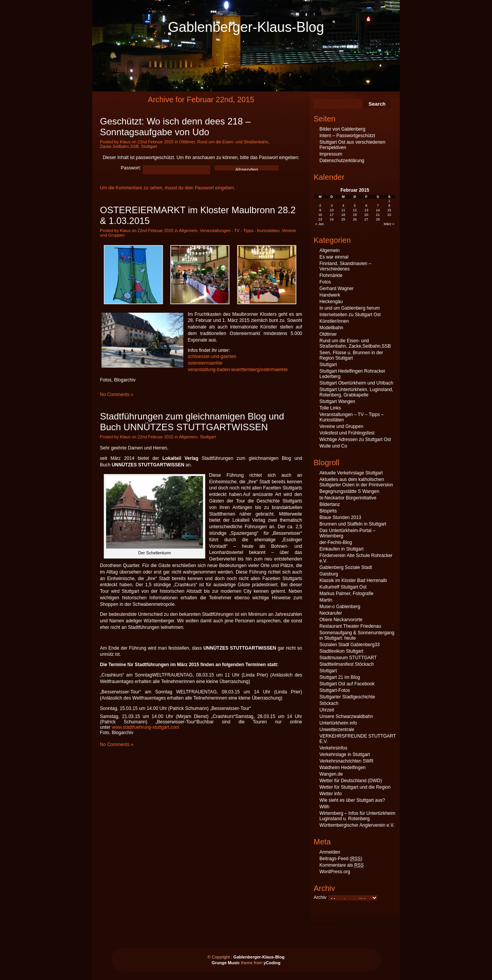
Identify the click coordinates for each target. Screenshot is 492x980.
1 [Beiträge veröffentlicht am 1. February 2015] (389, 201)
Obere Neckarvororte (341, 620)
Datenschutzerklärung (342, 161)
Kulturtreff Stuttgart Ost (343, 587)
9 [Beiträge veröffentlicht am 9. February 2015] (320, 210)
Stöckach (329, 703)
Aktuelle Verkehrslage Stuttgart (351, 473)
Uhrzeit (327, 710)
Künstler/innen (334, 321)
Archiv (320, 897)
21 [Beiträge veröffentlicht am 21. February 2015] (378, 215)
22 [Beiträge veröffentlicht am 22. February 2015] (389, 215)
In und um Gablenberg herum (350, 308)
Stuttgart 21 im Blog (340, 677)
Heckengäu (331, 302)
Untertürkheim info (338, 723)
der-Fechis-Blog (336, 542)
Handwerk (330, 295)
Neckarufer (331, 613)
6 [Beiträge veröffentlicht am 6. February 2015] (366, 206)
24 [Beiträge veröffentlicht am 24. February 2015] (332, 219)
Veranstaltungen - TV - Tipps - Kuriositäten (240, 230)
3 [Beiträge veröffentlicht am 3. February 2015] (332, 206)
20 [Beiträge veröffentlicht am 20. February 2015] (366, 215)
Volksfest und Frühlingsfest (347, 433)
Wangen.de (331, 774)
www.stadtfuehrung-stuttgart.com (145, 727)
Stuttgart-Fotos (335, 690)
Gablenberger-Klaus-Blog (246, 27)
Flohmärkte (331, 275)
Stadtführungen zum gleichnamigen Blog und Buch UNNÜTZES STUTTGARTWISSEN (192, 422)
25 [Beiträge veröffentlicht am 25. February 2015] (343, 219)
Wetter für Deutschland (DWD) (351, 781)
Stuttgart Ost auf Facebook (347, 684)
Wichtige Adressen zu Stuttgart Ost (355, 439)
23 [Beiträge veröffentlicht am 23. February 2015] (320, 219)
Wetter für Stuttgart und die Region (355, 787)
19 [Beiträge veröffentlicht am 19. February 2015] (355, 215)
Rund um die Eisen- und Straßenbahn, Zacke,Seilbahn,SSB (355, 343)
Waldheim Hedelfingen (342, 768)
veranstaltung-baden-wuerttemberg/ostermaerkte (238, 370)
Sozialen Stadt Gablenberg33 (350, 645)
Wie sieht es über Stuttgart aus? (352, 800)
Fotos (325, 282)
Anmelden (330, 852)
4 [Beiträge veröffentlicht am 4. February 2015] (343, 206)
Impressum (331, 154)
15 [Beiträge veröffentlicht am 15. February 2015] (389, 210)
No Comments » (117, 395)
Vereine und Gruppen (341, 426)
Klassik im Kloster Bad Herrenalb (353, 580)
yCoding (272, 963)
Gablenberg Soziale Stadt (346, 567)
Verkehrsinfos (333, 748)
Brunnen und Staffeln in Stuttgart (353, 524)
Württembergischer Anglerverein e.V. (357, 825)
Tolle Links (330, 408)
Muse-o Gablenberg (340, 607)
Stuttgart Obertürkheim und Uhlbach (356, 383)
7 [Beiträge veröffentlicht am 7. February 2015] (378, 206)
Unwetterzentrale (337, 730)
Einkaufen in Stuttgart (342, 549)
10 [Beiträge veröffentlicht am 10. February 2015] (332, 210)
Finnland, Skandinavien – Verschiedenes (345, 266)
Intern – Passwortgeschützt (347, 136)
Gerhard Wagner (337, 289)
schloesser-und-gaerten (212, 357)
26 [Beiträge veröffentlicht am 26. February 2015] (355, 219)
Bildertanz (330, 504)
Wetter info (331, 794)
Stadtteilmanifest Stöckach (347, 664)
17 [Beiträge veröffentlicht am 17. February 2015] (332, 215)
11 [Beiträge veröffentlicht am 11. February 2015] (343, 210)
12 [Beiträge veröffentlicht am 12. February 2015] (355, 210)
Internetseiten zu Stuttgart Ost (350, 315)
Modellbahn (331, 328)
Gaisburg (329, 574)
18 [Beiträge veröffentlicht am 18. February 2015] (343, 215)
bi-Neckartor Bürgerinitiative (348, 498)
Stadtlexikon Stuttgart (341, 651)
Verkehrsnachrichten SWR (347, 761)
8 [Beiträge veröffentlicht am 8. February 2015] (389, 206)
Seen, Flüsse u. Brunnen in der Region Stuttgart (351, 355)
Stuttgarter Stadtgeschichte (347, 697)
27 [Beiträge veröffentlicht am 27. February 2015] (366, 219)
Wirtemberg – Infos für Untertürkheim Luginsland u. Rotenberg (357, 816)
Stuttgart (149, 146)
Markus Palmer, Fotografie (347, 594)
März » (389, 224)
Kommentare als (342, 865)
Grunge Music (225, 963)
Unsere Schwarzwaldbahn (346, 716)
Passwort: (166, 168)
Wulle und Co (333, 446)
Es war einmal (334, 257)
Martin (326, 600)
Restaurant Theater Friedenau (350, 626)
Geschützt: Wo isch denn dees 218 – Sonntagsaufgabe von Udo (175, 127)
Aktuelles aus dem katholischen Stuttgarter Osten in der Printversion (356, 482)
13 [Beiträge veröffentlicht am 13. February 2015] (366, 210)
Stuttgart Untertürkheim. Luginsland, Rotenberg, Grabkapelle (356, 392)
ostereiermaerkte (205, 363)
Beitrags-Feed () (341, 859)
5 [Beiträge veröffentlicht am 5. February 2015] (355, 206)
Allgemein (188, 230)
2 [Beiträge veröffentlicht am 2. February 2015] (320, 206)
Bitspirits (328, 511)
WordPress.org (335, 872)
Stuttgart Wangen (337, 401)
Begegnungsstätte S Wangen (349, 491)
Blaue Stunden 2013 (340, 517)
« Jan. (320, 224)
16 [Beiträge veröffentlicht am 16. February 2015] (320, 215)
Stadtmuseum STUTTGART (348, 658)
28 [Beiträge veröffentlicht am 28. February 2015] (378, 219)
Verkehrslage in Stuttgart (345, 754)
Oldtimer (187, 142)
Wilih (324, 807)
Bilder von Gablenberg (342, 129)
